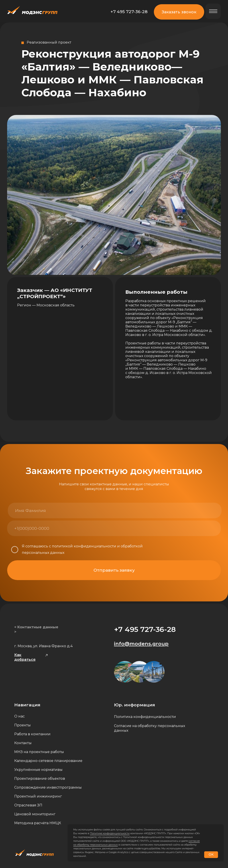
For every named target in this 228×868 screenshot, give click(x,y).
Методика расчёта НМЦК (38, 823)
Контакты (23, 743)
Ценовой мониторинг (35, 814)
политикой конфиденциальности (84, 546)
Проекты (22, 725)
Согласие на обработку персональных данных (150, 728)
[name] (61, 510)
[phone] (60, 528)
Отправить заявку (114, 570)
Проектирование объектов (40, 779)
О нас (19, 716)
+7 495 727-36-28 (129, 12)
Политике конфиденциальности (110, 833)
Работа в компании (32, 734)
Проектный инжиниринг (38, 796)
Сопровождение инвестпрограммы (48, 787)
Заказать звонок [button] (179, 12)
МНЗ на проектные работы (39, 752)
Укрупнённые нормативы (38, 770)
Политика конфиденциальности (145, 717)
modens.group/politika (147, 848)
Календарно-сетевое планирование (48, 761)
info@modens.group (141, 644)
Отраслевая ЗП (28, 805)
